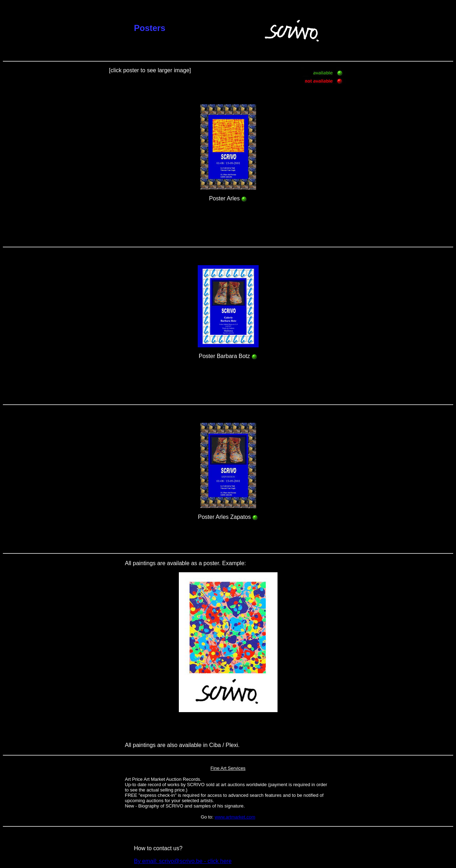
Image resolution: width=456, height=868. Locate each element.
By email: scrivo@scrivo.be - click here (183, 861)
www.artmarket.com (235, 817)
